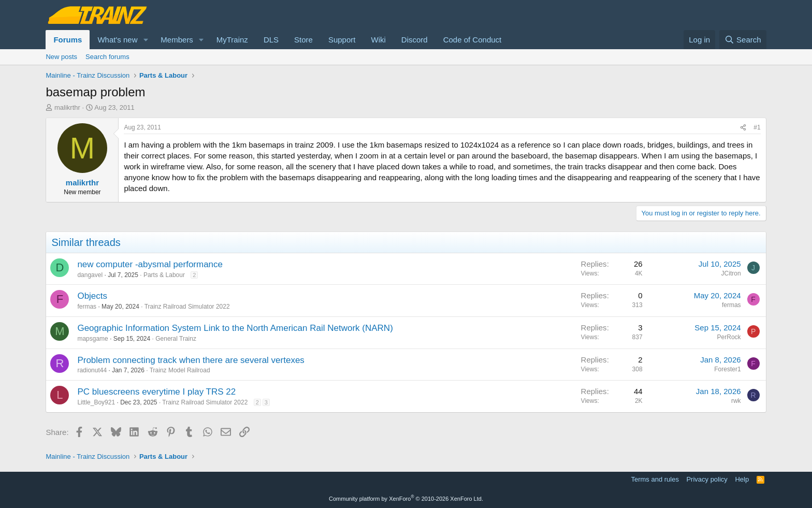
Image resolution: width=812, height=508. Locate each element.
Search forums (107, 57)
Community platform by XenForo (406, 499)
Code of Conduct (473, 40)
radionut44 (92, 370)
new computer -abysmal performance (150, 264)
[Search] (743, 40)
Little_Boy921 (96, 402)
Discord (415, 40)
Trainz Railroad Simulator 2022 (187, 307)
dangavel (90, 275)
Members (177, 40)
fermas (87, 307)
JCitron (731, 273)
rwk (736, 401)
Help (742, 479)
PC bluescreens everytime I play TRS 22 (156, 392)
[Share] (743, 128)
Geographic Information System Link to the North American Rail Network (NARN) (235, 328)
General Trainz (176, 339)
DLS (271, 40)
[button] (146, 40)
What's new (117, 40)
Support (342, 40)
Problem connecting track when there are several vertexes (191, 360)
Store (303, 40)
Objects (92, 296)
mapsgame (92, 339)
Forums (68, 40)
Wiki (378, 40)
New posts (61, 57)
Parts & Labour (164, 275)
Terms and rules (655, 479)
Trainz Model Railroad (180, 370)
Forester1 (727, 369)
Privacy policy (707, 479)
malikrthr (67, 107)
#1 (757, 127)
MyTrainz (232, 40)
